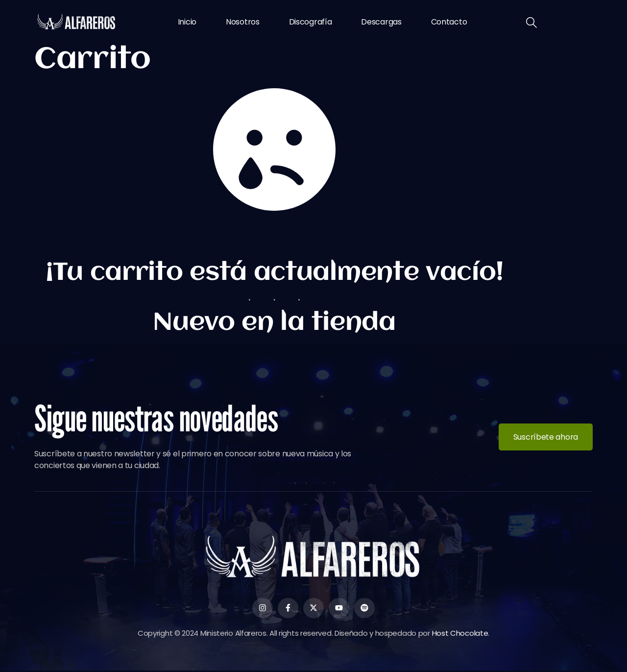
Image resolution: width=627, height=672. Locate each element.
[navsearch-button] (531, 24)
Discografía (311, 22)
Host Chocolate (460, 634)
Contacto (449, 22)
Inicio (187, 22)
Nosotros (243, 22)
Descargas (381, 22)
